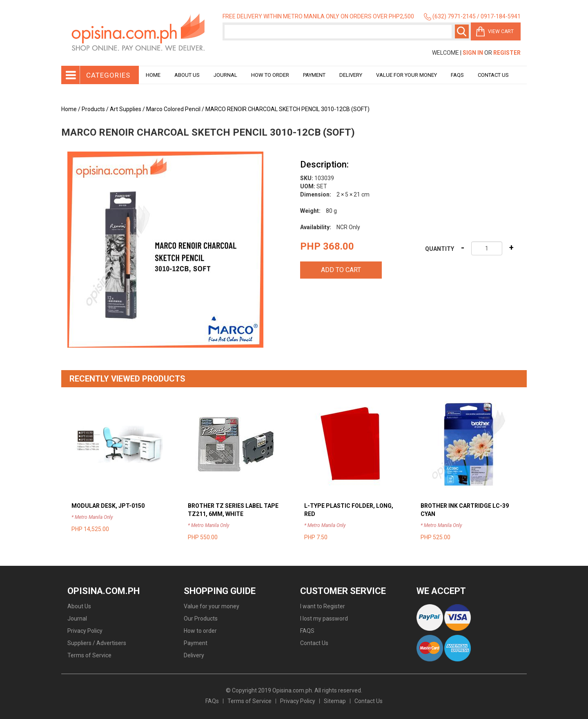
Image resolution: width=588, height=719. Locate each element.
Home (153, 75)
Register (507, 53)
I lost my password (324, 619)
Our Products (201, 619)
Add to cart (341, 270)
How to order (270, 75)
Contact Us (493, 75)
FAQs (212, 701)
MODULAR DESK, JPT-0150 (108, 506)
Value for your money (406, 75)
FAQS (307, 631)
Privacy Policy (85, 631)
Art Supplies (126, 109)
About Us (187, 75)
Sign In (473, 53)
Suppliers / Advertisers (97, 643)
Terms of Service (89, 655)
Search (462, 31)
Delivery (351, 75)
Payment (314, 75)
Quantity (440, 249)
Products (93, 109)
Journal (225, 75)
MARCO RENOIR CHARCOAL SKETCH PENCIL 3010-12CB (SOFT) (287, 109)
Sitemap (335, 701)
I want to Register (323, 606)
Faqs (457, 75)
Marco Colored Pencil (173, 109)
